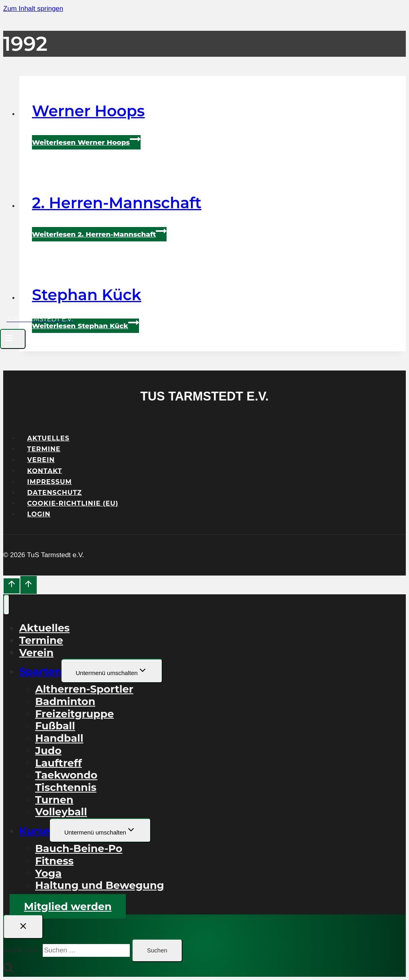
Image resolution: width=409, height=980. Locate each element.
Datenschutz (55, 493)
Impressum (50, 482)
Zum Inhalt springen (33, 9)
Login (39, 514)
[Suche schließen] (23, 927)
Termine (44, 449)
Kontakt (45, 471)
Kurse (35, 831)
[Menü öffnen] (13, 339)
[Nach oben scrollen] (12, 586)
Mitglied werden (68, 906)
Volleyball (61, 812)
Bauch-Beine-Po (79, 848)
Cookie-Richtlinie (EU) (73, 503)
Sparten (40, 671)
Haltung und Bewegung (100, 885)
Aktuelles (48, 438)
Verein (41, 460)
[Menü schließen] (6, 605)
